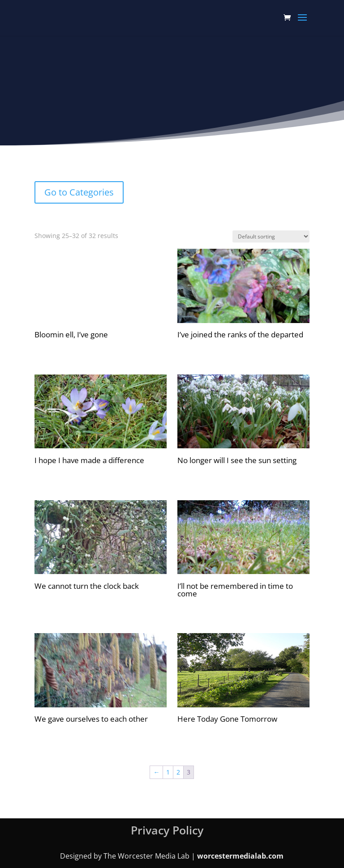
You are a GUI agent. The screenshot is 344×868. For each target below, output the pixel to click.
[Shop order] (271, 236)
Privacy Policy (167, 830)
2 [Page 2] (178, 772)
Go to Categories (79, 192)
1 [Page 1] (168, 772)
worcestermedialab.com (240, 856)
